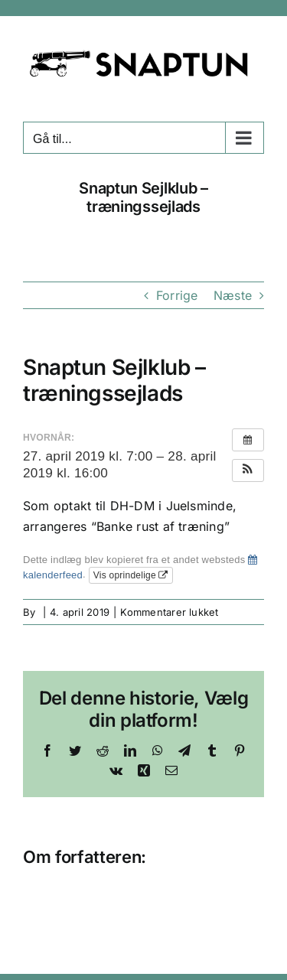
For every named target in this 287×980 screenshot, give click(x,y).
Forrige (177, 295)
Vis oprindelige (131, 575)
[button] (248, 470)
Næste (233, 295)
